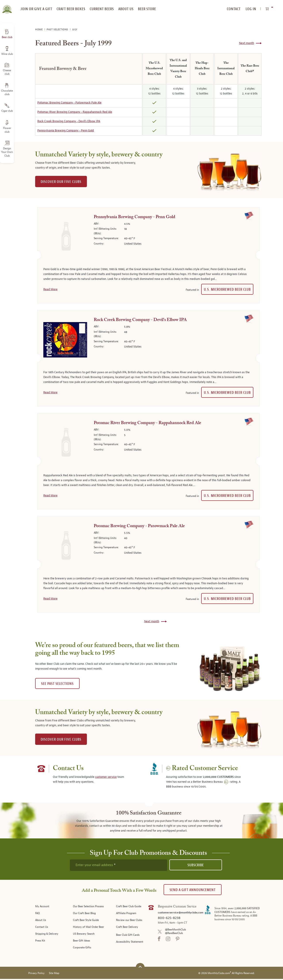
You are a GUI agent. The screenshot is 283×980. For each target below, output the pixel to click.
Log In (251, 9)
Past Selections (58, 30)
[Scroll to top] (140, 968)
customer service (106, 777)
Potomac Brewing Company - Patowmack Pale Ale (69, 103)
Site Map (54, 974)
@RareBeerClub (174, 933)
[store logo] (7, 7)
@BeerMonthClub (175, 930)
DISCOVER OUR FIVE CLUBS (61, 182)
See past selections (57, 684)
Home (39, 30)
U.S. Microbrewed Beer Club (227, 289)
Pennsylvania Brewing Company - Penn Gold (66, 131)
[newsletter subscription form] (119, 865)
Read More (50, 289)
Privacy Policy (36, 974)
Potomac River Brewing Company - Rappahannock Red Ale (75, 112)
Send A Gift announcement (193, 890)
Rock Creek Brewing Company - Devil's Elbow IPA (69, 121)
